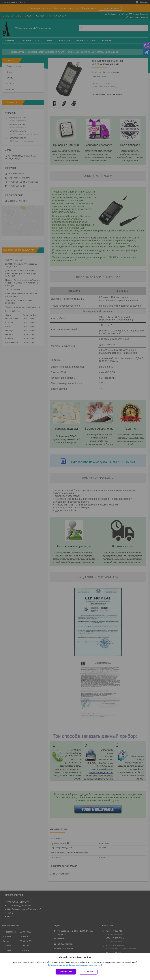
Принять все (66, 972)
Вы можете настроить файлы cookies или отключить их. (74, 965)
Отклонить (88, 972)
